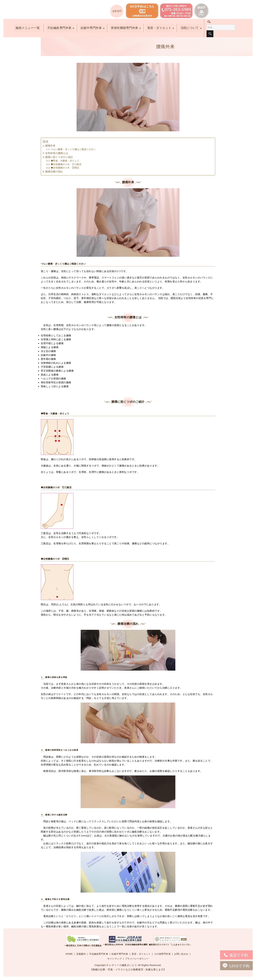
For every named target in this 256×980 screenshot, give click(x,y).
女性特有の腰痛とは (57, 153)
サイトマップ (114, 959)
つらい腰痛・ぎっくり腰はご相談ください (73, 149)
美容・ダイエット (159, 28)
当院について (190, 28)
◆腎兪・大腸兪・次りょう (65, 161)
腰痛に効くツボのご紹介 (59, 157)
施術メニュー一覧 (27, 28)
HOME (69, 954)
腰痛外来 (50, 146)
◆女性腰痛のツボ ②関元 (65, 168)
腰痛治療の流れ (54, 172)
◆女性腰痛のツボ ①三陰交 (66, 164)
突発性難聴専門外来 (124, 28)
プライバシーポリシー (137, 959)
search (211, 23)
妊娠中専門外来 (91, 28)
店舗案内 (81, 954)
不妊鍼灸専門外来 (59, 28)
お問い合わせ (181, 954)
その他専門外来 (162, 954)
